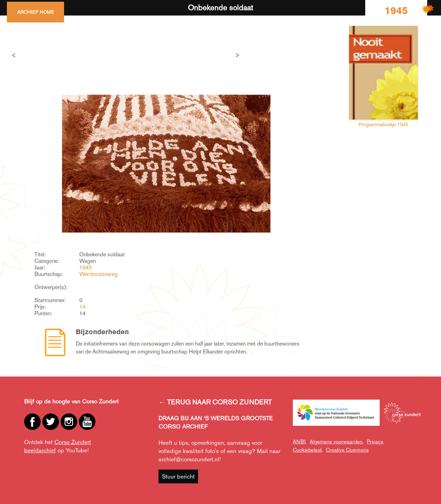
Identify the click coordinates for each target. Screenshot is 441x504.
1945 (85, 268)
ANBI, (300, 441)
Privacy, (375, 441)
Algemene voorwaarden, (337, 441)
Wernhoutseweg (98, 274)
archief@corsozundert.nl (189, 459)
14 (82, 307)
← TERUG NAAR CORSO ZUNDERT (215, 402)
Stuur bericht (178, 476)
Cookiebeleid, (308, 450)
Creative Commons (347, 450)
